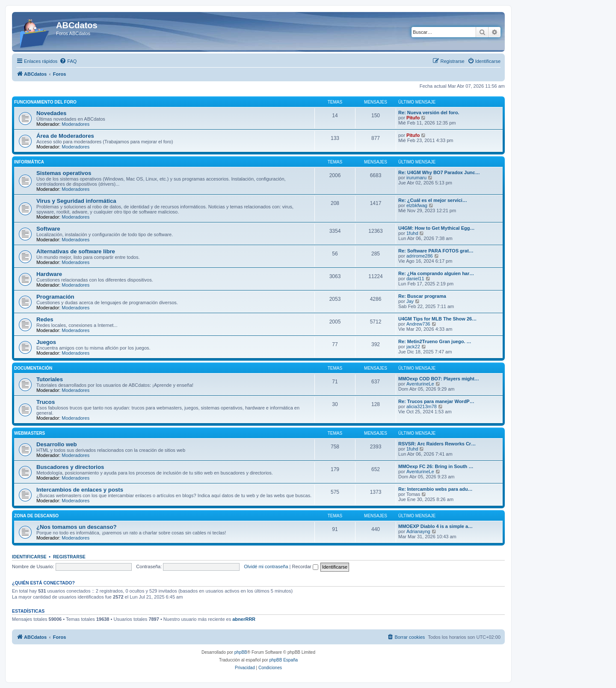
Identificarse (29, 557)
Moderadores (76, 124)
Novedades (51, 113)
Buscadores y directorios (70, 467)
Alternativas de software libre (76, 251)
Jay (410, 301)
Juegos (46, 342)
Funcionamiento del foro (45, 102)
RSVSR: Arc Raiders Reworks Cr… (437, 444)
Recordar (305, 566)
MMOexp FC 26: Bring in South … (436, 466)
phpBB (241, 652)
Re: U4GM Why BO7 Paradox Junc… (439, 172)
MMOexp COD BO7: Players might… (439, 379)
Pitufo (413, 118)
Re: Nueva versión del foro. (429, 113)
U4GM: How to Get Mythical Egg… (436, 228)
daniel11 (415, 279)
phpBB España (283, 660)
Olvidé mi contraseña (266, 566)
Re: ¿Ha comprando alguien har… (436, 273)
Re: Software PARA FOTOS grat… (436, 251)
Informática (29, 162)
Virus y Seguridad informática (76, 201)
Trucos (46, 402)
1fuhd (412, 233)
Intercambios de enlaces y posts (80, 490)
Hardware (49, 274)
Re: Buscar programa (422, 296)
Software (48, 229)
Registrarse (69, 557)
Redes (45, 319)
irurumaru (416, 178)
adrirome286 (420, 256)
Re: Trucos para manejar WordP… (436, 401)
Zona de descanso (36, 516)
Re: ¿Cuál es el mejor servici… (433, 200)
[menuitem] (68, 61)
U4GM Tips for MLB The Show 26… (437, 319)
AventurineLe (420, 384)
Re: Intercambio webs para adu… (435, 489)
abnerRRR (244, 619)
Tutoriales (50, 379)
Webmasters (30, 433)
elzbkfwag (417, 205)
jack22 (413, 347)
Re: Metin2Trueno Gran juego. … (435, 341)
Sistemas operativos (64, 173)
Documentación (33, 368)
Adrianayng (418, 531)
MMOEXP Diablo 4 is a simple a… (435, 526)
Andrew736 (418, 324)
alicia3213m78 (422, 406)
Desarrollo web (57, 444)
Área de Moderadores (65, 136)
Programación (55, 297)
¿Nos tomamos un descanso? (77, 527)
